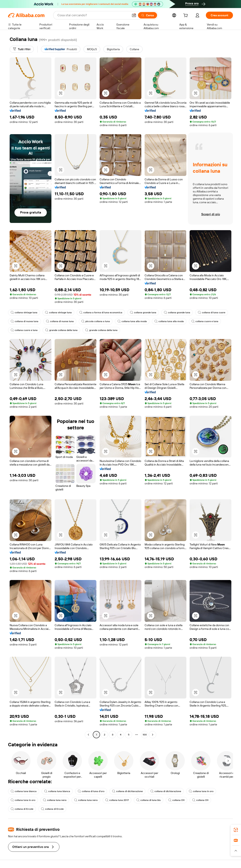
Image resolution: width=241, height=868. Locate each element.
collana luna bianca (24, 791)
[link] (236, 830)
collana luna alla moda (132, 321)
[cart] (186, 16)
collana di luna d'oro (91, 791)
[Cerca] (148, 15)
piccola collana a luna (96, 321)
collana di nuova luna (25, 321)
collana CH (176, 800)
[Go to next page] (153, 735)
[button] (134, 15)
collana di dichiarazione (127, 791)
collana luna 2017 (117, 800)
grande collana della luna (61, 330)
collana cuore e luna (205, 321)
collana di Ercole (22, 809)
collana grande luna (143, 312)
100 (145, 735)
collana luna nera (55, 800)
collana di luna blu (149, 800)
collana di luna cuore (212, 312)
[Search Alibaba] (93, 15)
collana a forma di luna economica (101, 312)
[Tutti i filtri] (22, 49)
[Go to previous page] (88, 735)
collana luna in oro (201, 791)
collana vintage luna (24, 312)
